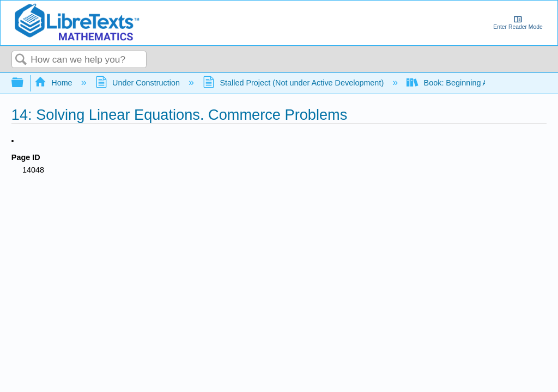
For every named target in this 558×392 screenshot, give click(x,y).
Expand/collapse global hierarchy (25, 83)
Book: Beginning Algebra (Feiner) (474, 83)
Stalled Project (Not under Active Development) (294, 83)
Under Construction (139, 83)
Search (21, 60)
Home (54, 83)
